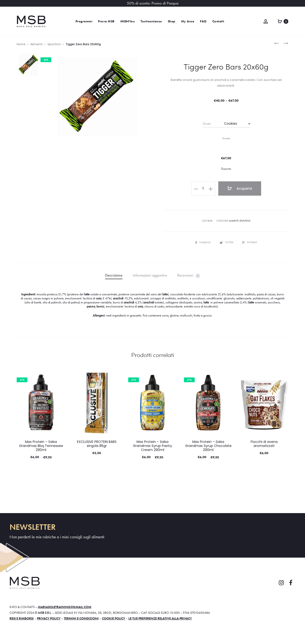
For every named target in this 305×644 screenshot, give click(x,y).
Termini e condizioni (81, 618)
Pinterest (250, 242)
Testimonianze (151, 21)
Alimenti (36, 44)
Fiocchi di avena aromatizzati (264, 444)
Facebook (203, 242)
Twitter (227, 242)
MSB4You (128, 21)
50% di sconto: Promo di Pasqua (153, 3)
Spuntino (54, 44)
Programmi (84, 21)
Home (21, 44)
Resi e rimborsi (22, 618)
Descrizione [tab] (114, 275)
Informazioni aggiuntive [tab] (150, 275)
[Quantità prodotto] (203, 188)
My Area (188, 21)
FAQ (203, 21)
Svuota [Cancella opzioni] (226, 138)
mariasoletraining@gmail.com (65, 607)
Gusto (207, 124)
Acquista (240, 188)
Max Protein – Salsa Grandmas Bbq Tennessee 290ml (41, 446)
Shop (172, 21)
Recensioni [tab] (189, 275)
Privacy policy (49, 618)
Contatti (218, 21)
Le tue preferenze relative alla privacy (160, 618)
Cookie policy (114, 618)
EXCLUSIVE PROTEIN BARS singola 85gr (97, 444)
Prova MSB (106, 21)
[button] (196, 188)
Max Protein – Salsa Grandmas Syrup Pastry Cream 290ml (152, 446)
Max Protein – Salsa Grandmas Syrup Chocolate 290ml (208, 446)
